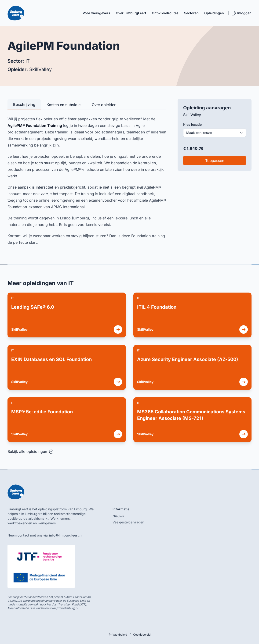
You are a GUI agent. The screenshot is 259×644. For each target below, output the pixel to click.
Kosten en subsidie (64, 105)
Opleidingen (214, 13)
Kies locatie (192, 124)
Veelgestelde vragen (128, 522)
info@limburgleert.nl (66, 535)
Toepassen (215, 161)
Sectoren (191, 13)
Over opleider (104, 105)
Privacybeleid (118, 635)
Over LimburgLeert (131, 13)
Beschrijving (24, 104)
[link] (67, 315)
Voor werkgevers (96, 13)
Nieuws (118, 516)
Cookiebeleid (142, 635)
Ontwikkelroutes (165, 13)
